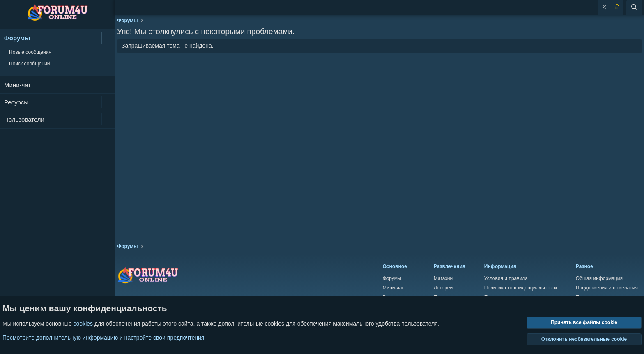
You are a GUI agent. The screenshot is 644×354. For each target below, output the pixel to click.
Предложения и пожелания (607, 288)
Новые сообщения (30, 52)
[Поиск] (634, 7)
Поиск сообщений (29, 64)
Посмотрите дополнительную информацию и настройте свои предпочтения (103, 338)
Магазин (443, 278)
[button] (108, 38)
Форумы (17, 38)
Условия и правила (506, 278)
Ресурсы (16, 102)
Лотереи (443, 288)
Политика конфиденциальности (521, 288)
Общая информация (599, 278)
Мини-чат (17, 85)
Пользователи (24, 119)
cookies (83, 324)
